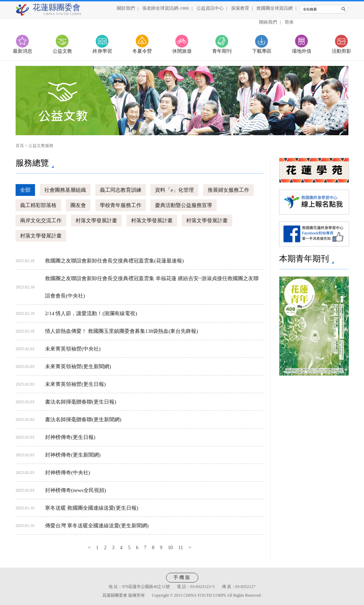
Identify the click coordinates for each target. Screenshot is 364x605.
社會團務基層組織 (65, 190)
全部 (25, 190)
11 (180, 548)
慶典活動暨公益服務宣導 (184, 205)
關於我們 (126, 8)
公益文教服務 (41, 146)
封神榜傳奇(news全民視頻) (76, 490)
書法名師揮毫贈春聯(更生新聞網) (83, 420)
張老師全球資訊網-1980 (165, 8)
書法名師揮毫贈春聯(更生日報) (81, 402)
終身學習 (102, 51)
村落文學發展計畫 (96, 221)
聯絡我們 (268, 22)
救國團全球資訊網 (275, 8)
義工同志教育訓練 (121, 190)
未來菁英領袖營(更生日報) (75, 384)
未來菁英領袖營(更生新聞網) (78, 366)
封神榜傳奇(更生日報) (70, 437)
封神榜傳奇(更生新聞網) (73, 455)
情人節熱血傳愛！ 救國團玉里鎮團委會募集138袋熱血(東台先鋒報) (122, 331)
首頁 (20, 146)
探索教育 (240, 8)
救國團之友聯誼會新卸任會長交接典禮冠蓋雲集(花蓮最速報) (114, 261)
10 (170, 548)
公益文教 (62, 51)
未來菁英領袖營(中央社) (73, 349)
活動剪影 (341, 51)
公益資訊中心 (210, 8)
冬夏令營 (142, 51)
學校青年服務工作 (121, 205)
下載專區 (262, 51)
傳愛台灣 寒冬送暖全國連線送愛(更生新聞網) (97, 526)
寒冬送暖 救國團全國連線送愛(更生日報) (92, 508)
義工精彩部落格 (38, 205)
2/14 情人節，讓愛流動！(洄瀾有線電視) (91, 313)
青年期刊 (222, 51)
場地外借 (302, 51)
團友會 (78, 205)
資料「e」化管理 (174, 190)
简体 (289, 22)
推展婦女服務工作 (228, 190)
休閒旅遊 (182, 51)
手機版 (182, 577)
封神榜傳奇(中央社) (68, 473)
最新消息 (23, 51)
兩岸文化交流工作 (41, 221)
